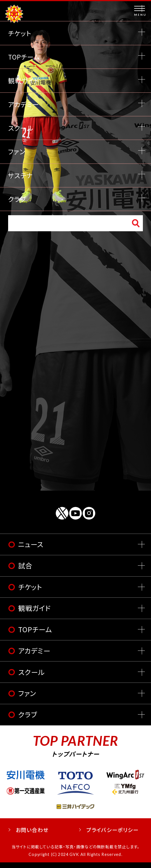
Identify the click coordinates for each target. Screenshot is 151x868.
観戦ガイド (35, 614)
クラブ (28, 720)
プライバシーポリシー (113, 835)
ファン (27, 699)
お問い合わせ (32, 835)
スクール (32, 678)
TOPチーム (35, 635)
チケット (30, 592)
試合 (25, 571)
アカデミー (34, 656)
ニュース (31, 550)
